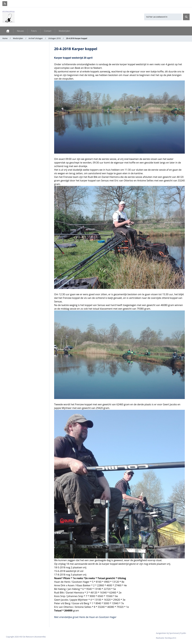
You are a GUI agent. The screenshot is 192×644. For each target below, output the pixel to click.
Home (5, 38)
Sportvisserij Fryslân (178, 633)
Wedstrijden (64, 31)
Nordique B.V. (171, 638)
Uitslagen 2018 (54, 38)
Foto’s (34, 31)
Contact (48, 31)
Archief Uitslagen (36, 38)
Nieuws (20, 31)
